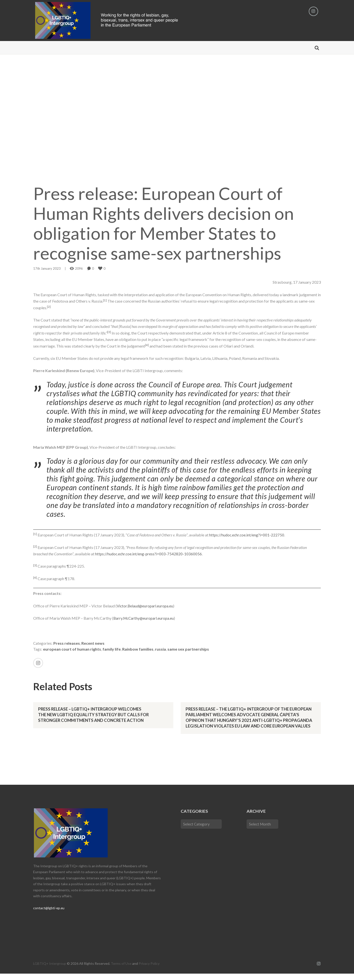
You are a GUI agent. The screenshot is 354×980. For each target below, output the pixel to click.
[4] (147, 345)
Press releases (67, 644)
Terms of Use (121, 970)
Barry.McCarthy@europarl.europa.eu (145, 619)
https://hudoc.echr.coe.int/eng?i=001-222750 (247, 536)
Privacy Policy (149, 970)
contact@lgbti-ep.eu (49, 914)
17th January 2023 (47, 269)
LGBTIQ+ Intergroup (50, 970)
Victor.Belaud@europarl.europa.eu (146, 606)
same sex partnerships (188, 650)
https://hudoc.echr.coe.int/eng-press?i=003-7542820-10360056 (149, 554)
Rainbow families (138, 650)
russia (160, 650)
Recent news (93, 644)
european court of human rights (72, 650)
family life (112, 650)
